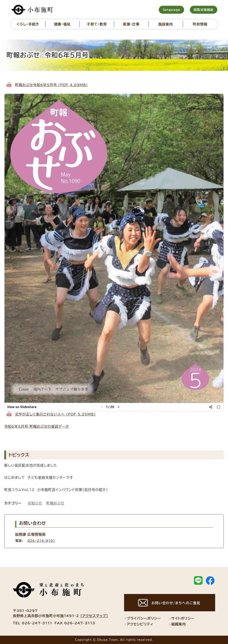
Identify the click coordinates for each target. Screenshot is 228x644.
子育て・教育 (97, 24)
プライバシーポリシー (142, 618)
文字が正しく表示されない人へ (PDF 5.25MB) (55, 414)
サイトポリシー (181, 618)
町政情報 (200, 24)
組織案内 (177, 624)
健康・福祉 (62, 24)
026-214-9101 (41, 541)
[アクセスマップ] (94, 616)
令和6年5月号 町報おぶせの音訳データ (37, 426)
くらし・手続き (28, 24)
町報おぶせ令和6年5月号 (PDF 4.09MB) (51, 85)
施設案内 (166, 24)
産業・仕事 (131, 24)
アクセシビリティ (139, 624)
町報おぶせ (55, 503)
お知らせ (35, 503)
